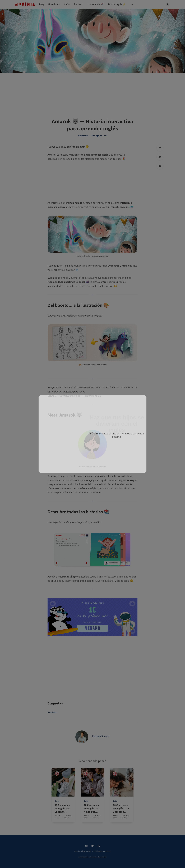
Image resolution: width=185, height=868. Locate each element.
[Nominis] (57, 774)
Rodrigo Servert (101, 736)
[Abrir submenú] (132, 4)
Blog (41, 4)
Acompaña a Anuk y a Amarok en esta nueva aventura (78, 278)
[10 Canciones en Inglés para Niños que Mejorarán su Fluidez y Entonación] (93, 813)
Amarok (52, 476)
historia (80, 155)
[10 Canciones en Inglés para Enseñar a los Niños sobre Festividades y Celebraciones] (122, 813)
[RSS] (99, 846)
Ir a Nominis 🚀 (96, 4)
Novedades (54, 4)
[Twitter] (93, 846)
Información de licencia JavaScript (92, 857)
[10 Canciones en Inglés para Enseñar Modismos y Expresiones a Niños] (63, 813)
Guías (67, 4)
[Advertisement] (24, 119)
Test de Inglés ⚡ (117, 4)
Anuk (69, 159)
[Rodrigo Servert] (82, 737)
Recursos (79, 4)
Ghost (108, 851)
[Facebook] (160, 166)
